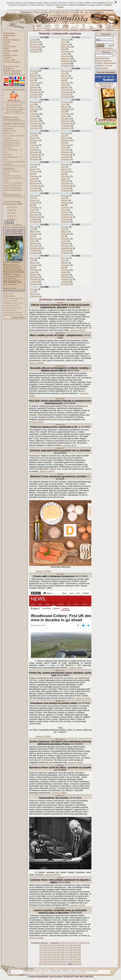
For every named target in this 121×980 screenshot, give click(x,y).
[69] (75, 957)
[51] (41, 955)
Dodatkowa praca (11, 140)
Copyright (50, 973)
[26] (62, 948)
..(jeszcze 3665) (59, 793)
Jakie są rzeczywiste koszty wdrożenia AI (13, 184)
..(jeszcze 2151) (77, 905)
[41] (41, 952)
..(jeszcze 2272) (43, 571)
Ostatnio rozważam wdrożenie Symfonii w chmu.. (13, 178)
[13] (50, 945)
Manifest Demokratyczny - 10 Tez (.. (13, 150)
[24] (54, 948)
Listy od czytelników (12, 73)
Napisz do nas (105, 65)
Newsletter (103, 68)
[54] (54, 955)
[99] (74, 964)
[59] (75, 955)
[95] (58, 964)
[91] (41, 964)
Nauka (6, 44)
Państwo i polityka (11, 51)
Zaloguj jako (106, 34)
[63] (50, 957)
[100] (79, 964)
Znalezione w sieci (11, 66)
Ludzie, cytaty (9, 60)
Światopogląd (9, 33)
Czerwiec (65, 51)
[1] (60, 943)
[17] (66, 945)
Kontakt (94, 971)
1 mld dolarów (47, 760)
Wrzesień (34, 44)
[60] (79, 955)
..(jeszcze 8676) (78, 330)
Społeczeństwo (10, 46)
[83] (50, 962)
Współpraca (8, 69)
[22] (46, 948)
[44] (54, 952)
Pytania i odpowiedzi (12, 71)
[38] (71, 950)
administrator (81, 973)
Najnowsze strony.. (11, 117)
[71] (41, 959)
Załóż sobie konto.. (105, 48)
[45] (58, 952)
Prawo (6, 49)
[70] (79, 957)
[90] (79, 962)
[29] (75, 948)
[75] (58, 959)
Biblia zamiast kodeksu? (10, 132)
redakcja (71, 973)
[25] (58, 948)
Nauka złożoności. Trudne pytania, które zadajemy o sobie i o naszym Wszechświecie (13, 267)
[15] (58, 945)
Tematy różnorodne (12, 62)
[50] (79, 952)
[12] (46, 945)
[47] (66, 952)
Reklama (66, 971)
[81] (41, 962)
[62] (46, 957)
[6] (75, 943)
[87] (66, 962)
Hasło (98, 40)
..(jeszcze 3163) (43, 736)
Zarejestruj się (84, 971)
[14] (54, 945)
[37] (66, 950)
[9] (84, 943)
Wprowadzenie (102, 58)
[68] (71, 957)
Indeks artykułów (103, 61)
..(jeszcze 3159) (83, 698)
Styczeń (65, 40)
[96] (62, 964)
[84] (54, 962)
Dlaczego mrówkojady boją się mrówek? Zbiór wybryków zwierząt (12, 277)
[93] (49, 964)
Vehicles (58, 445)
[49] (75, 952)
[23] (50, 948)
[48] (71, 952)
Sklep (74, 971)
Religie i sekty (9, 35)
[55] (58, 955)
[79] (75, 959)
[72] (46, 959)
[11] (41, 945)
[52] (46, 955)
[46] (62, 952)
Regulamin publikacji (32, 971)
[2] (63, 943)
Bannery (45, 971)
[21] (41, 948)
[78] (71, 959)
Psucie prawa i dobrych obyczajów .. (14, 127)
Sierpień (34, 42)
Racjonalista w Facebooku (106, 85)
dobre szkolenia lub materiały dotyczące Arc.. (13, 190)
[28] (71, 948)
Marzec (64, 44)
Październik (35, 47)
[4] (69, 943)
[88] (71, 962)
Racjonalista (40, 973)
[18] (71, 945)
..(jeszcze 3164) (47, 471)
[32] (46, 950)
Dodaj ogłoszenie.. (12, 195)
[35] (58, 950)
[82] (46, 962)
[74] (54, 959)
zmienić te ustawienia (77, 5)
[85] (58, 962)
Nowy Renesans (10, 284)
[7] (78, 943)
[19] (75, 945)
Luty (63, 42)
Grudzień (34, 51)
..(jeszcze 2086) (76, 762)
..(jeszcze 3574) (53, 875)
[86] (62, 962)
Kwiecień (65, 47)
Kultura (6, 53)
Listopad (34, 49)
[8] (81, 943)
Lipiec (33, 40)
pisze (37, 456)
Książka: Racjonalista (105, 63)
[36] (62, 950)
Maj (63, 49)
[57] (66, 955)
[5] (72, 943)
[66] (62, 957)
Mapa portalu (56, 971)
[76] (62, 959)
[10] (88, 943)
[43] (50, 952)
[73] (50, 959)
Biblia (6, 38)
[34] (54, 950)
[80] (79, 959)
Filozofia (7, 42)
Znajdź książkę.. (10, 288)
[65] (58, 957)
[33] (50, 950)
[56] (62, 955)
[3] (66, 943)
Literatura (7, 58)
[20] (79, 945)
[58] (71, 955)
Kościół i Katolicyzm (12, 40)
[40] (79, 950)
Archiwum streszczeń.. (12, 119)
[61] (41, 957)
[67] (66, 957)
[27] (66, 948)
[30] (79, 948)
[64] (54, 957)
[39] (75, 950)
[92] (45, 964)
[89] (75, 962)
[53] (50, 955)
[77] (66, 959)
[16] (62, 945)
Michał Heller (18, 317)
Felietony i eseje (10, 55)
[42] (46, 952)
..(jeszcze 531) (75, 668)
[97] (66, 964)
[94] (53, 964)
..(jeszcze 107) (69, 445)
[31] (41, 950)
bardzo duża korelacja (55, 419)
